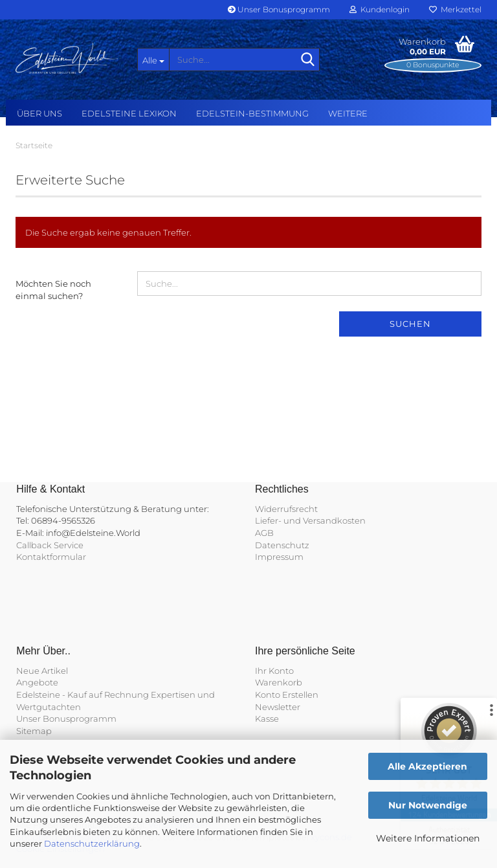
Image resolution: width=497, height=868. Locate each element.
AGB (264, 533)
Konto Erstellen (287, 695)
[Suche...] (153, 60)
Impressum (279, 557)
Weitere (348, 113)
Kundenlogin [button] (380, 9)
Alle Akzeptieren (427, 766)
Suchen (410, 324)
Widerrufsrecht (286, 509)
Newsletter (278, 707)
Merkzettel (455, 9)
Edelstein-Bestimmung (252, 113)
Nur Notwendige (428, 805)
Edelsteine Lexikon (129, 113)
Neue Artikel (42, 671)
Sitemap (34, 731)
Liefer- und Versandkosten (310, 520)
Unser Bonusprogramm (279, 9)
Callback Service (50, 545)
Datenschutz (282, 545)
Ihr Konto (274, 671)
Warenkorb (279, 682)
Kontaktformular (51, 557)
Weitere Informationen (428, 838)
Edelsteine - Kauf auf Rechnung (83, 695)
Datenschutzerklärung (92, 843)
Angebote (37, 682)
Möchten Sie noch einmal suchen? (53, 290)
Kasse (267, 718)
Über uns (39, 113)
